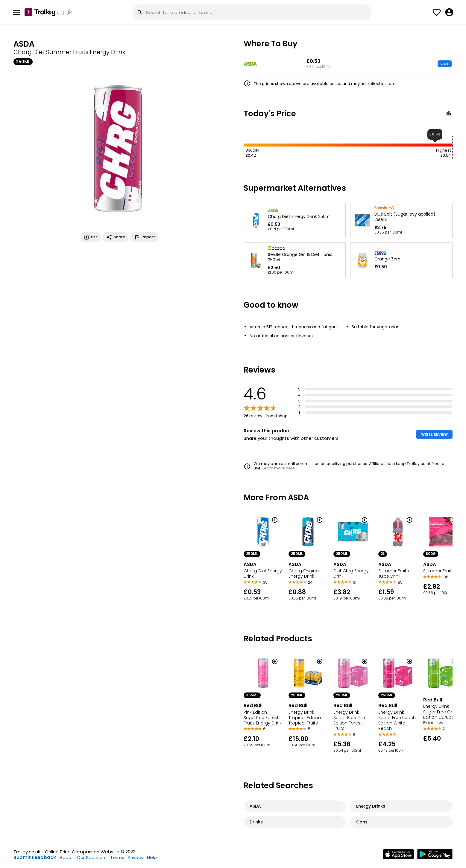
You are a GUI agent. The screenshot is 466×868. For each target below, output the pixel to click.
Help (152, 857)
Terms (117, 857)
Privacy (136, 857)
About (66, 857)
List (90, 237)
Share (116, 237)
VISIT (445, 64)
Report (145, 237)
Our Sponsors (92, 857)
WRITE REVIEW (434, 434)
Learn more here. (279, 468)
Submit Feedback (35, 857)
